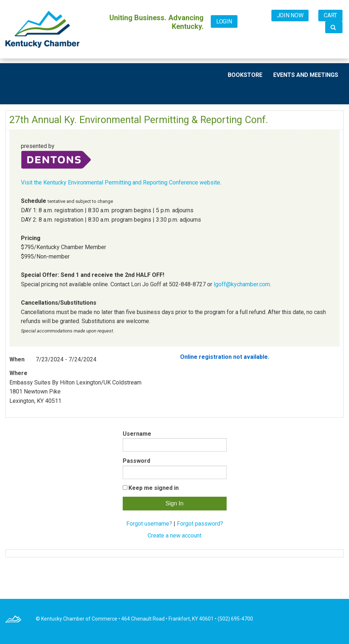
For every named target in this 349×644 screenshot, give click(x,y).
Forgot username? (149, 524)
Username (137, 434)
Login (224, 21)
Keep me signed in (154, 488)
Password (136, 461)
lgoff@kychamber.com (242, 284)
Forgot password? (200, 524)
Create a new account (174, 536)
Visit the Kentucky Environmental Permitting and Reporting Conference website (121, 182)
